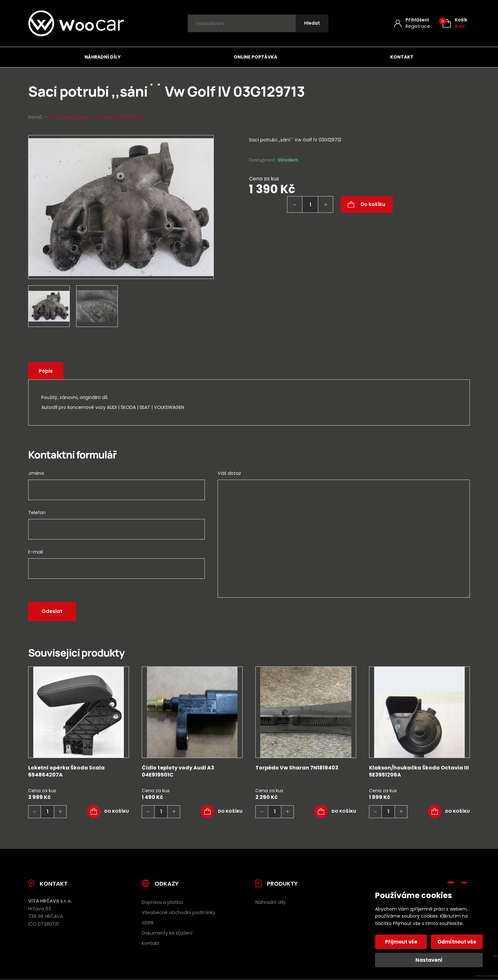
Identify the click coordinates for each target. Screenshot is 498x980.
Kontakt (402, 57)
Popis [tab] (46, 371)
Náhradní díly (103, 57)
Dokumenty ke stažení (167, 933)
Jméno (36, 473)
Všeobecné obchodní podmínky (179, 912)
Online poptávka (255, 57)
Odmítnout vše (457, 942)
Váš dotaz (229, 473)
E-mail (36, 552)
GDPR (148, 923)
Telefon (37, 513)
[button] (108, 812)
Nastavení (429, 960)
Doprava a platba (162, 902)
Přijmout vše (401, 942)
